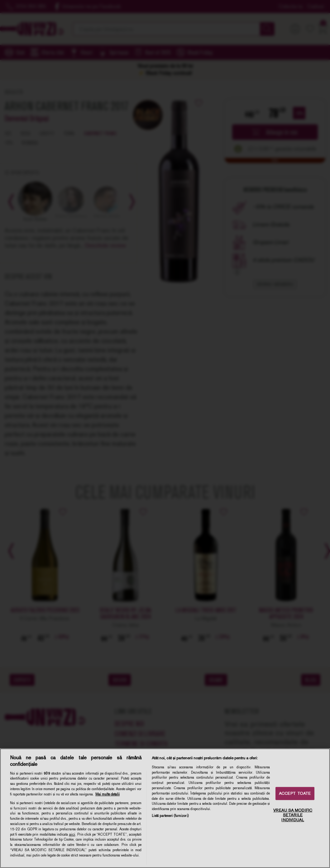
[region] (165, 808)
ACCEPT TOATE (295, 793)
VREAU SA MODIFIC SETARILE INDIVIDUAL (293, 815)
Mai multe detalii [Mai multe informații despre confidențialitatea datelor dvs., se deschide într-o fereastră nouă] (108, 794)
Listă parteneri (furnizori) (170, 816)
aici (72, 834)
